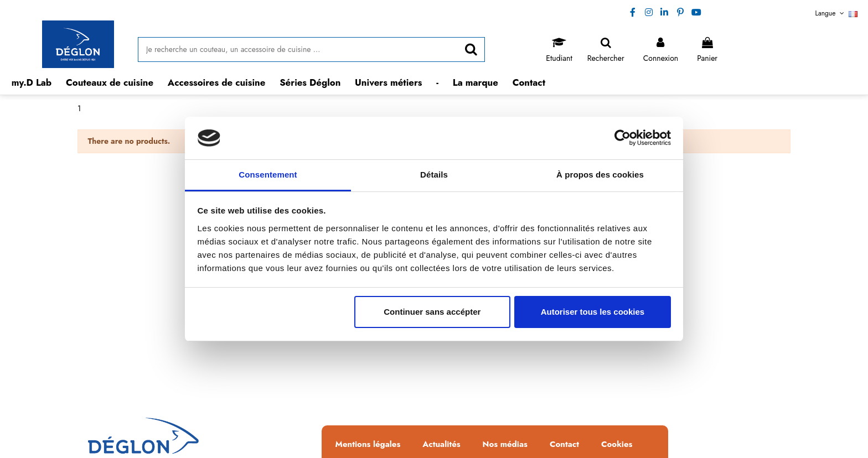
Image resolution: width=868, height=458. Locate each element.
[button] (110, 83)
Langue (837, 13)
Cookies (617, 445)
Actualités (441, 445)
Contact (564, 445)
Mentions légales (368, 445)
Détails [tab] (434, 175)
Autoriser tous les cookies (593, 312)
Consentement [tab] (268, 175)
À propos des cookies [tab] (600, 175)
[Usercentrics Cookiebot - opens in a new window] (622, 138)
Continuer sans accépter (432, 312)
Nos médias (505, 445)
